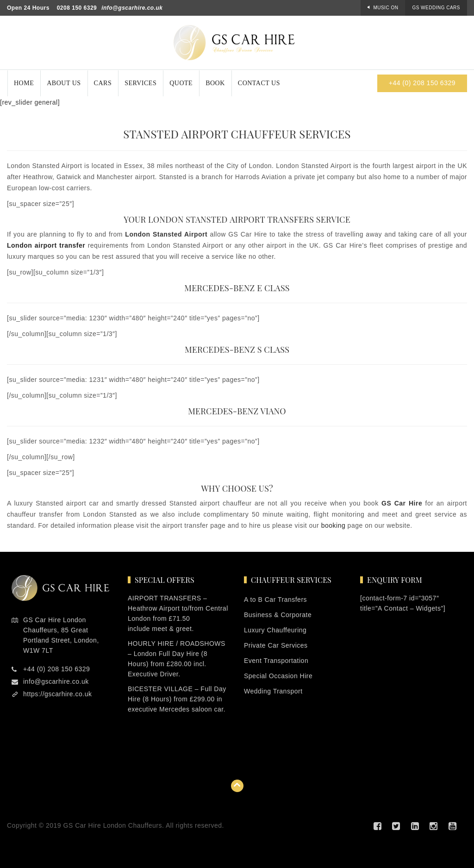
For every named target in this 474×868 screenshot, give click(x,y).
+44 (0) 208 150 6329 (422, 83)
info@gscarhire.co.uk (132, 8)
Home (24, 83)
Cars (103, 83)
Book (215, 83)
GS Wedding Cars (436, 8)
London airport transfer (46, 245)
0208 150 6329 (77, 8)
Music (386, 8)
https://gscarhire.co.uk (57, 694)
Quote (181, 83)
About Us (64, 83)
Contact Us (259, 83)
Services (140, 83)
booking (334, 525)
